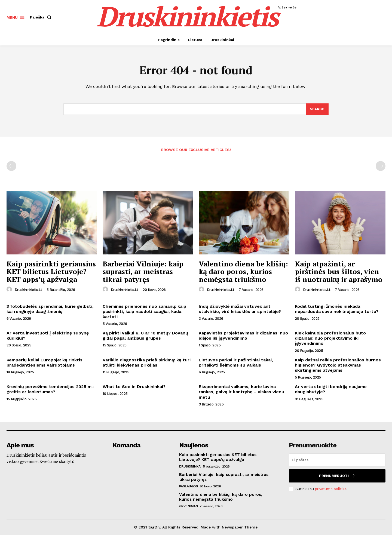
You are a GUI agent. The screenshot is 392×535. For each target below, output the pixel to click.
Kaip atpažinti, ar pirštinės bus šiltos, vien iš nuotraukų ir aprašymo (339, 272)
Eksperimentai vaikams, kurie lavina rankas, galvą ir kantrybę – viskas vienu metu (241, 392)
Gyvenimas (189, 506)
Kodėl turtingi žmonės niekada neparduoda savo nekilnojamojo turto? (337, 309)
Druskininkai (190, 467)
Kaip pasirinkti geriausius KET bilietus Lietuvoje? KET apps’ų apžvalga (51, 272)
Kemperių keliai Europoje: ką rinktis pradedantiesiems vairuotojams (45, 363)
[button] (42, 17)
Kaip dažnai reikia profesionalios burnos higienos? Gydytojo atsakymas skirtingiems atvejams (338, 365)
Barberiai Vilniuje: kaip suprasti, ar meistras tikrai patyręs (143, 272)
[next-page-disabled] (381, 166)
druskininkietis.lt (28, 290)
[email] (337, 460)
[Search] (317, 109)
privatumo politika (331, 489)
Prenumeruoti (337, 476)
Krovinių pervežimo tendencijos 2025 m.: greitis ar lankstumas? (50, 389)
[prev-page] (11, 166)
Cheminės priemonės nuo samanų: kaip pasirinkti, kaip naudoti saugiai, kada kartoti (144, 311)
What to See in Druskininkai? (134, 387)
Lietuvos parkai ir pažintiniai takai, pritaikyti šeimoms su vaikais (236, 363)
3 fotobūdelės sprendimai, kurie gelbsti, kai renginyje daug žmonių (50, 309)
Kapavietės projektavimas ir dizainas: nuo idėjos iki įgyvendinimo (243, 336)
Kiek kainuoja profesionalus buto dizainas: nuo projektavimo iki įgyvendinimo (330, 338)
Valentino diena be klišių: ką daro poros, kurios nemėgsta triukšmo (243, 272)
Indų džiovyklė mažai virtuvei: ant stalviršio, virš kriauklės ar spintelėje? (240, 309)
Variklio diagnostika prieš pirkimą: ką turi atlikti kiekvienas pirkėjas (147, 363)
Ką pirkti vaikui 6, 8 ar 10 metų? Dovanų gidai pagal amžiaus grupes (145, 336)
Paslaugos (189, 487)
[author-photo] (10, 290)
